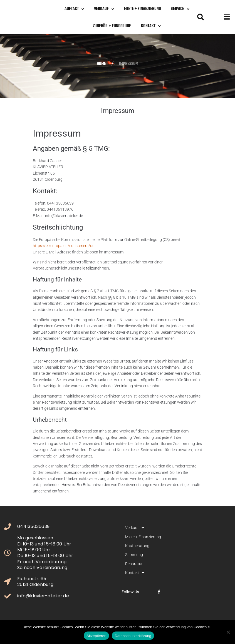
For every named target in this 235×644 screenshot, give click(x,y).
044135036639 (33, 526)
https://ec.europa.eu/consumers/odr (64, 246)
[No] (228, 632)
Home (101, 64)
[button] (227, 17)
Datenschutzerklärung (133, 636)
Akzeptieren (96, 636)
